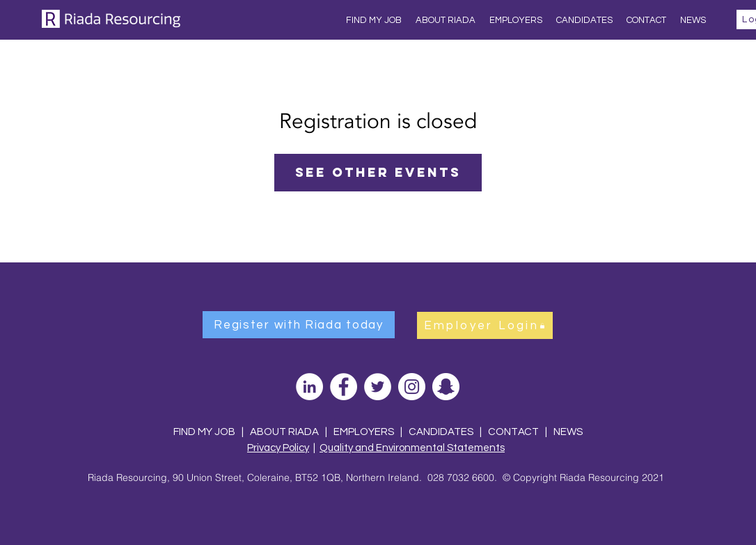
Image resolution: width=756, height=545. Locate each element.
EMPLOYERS (364, 432)
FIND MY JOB (204, 432)
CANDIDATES (441, 432)
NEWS (568, 432)
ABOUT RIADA (284, 432)
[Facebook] (344, 387)
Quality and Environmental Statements (412, 448)
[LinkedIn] (309, 387)
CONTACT (514, 432)
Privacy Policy (278, 448)
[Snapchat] (446, 387)
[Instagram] (412, 387)
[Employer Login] (485, 325)
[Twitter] (378, 387)
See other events (378, 172)
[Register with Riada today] (299, 325)
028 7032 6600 (461, 477)
